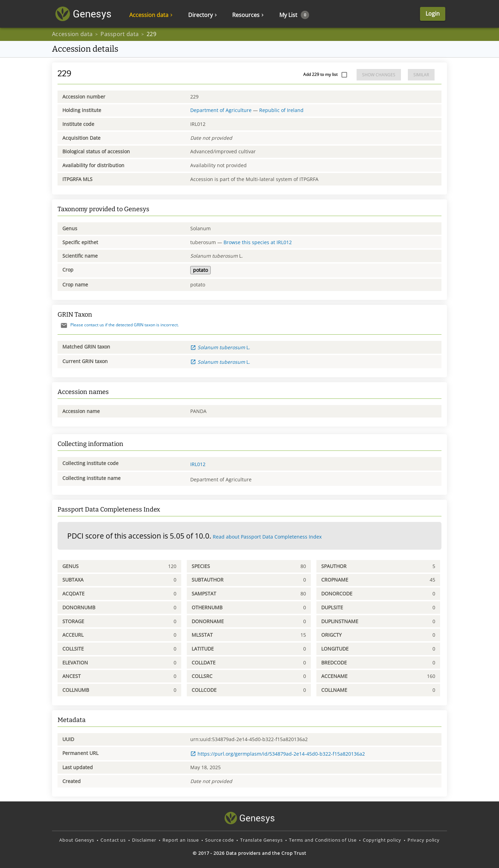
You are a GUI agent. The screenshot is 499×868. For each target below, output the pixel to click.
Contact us (113, 840)
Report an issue (181, 840)
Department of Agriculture (221, 110)
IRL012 (198, 464)
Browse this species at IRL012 (258, 242)
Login (433, 14)
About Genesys (77, 840)
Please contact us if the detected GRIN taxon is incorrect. (118, 325)
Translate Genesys (261, 840)
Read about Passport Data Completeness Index (267, 537)
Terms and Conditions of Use (323, 840)
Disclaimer (144, 840)
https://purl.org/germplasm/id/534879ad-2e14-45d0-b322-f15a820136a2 (278, 754)
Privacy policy (424, 840)
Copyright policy (382, 840)
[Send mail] (64, 325)
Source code (220, 840)
